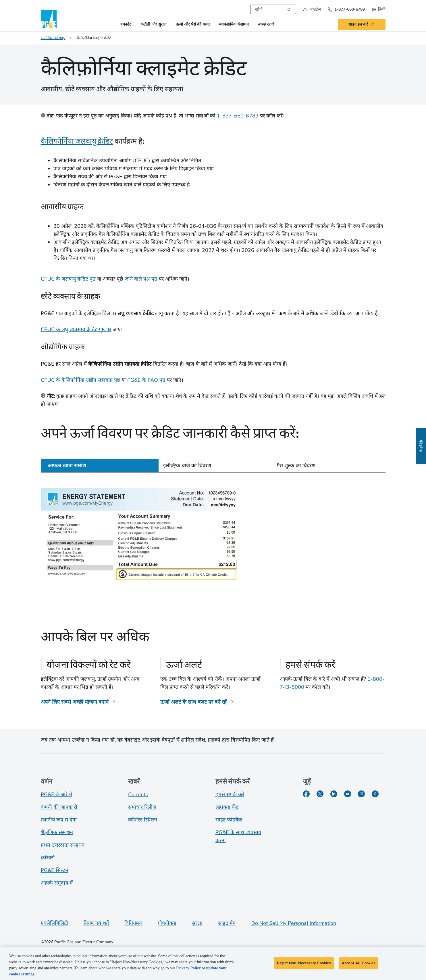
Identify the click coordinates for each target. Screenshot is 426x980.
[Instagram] (361, 794)
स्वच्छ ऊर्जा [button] (266, 25)
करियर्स (48, 858)
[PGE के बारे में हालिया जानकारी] (375, 794)
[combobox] (273, 9)
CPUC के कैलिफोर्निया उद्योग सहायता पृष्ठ (80, 380)
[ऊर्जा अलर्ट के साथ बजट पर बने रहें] (197, 702)
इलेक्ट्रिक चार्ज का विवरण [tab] (187, 466)
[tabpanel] (213, 534)
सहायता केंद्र (227, 807)
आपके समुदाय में (57, 883)
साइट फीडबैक (229, 820)
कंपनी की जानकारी (59, 807)
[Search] (289, 9)
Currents (138, 794)
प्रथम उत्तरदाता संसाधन (63, 845)
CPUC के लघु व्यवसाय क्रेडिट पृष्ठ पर (76, 329)
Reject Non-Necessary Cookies (304, 964)
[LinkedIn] (334, 794)
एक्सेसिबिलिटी (54, 923)
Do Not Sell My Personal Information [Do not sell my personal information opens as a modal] (294, 923)
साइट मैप (227, 923)
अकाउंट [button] (125, 25)
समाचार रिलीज (142, 807)
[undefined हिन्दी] (379, 9)
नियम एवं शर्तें (96, 923)
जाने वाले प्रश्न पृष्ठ (141, 279)
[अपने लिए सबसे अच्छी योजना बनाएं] (78, 702)
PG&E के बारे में (56, 794)
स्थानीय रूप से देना (59, 820)
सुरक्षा (197, 923)
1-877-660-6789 (238, 116)
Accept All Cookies (358, 964)
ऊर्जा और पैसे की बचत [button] (193, 25)
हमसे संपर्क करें (230, 794)
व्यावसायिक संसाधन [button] (234, 25)
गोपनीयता (167, 923)
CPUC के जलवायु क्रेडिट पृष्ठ (68, 279)
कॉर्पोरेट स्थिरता (143, 820)
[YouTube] (348, 794)
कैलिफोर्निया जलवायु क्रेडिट (77, 141)
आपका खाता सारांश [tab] (67, 466)
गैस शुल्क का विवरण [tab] (296, 466)
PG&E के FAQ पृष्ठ (146, 380)
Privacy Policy (188, 970)
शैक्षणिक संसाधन (57, 832)
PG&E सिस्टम (55, 870)
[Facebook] (306, 794)
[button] (312, 9)
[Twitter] (320, 794)
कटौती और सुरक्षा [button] (154, 25)
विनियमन (133, 923)
